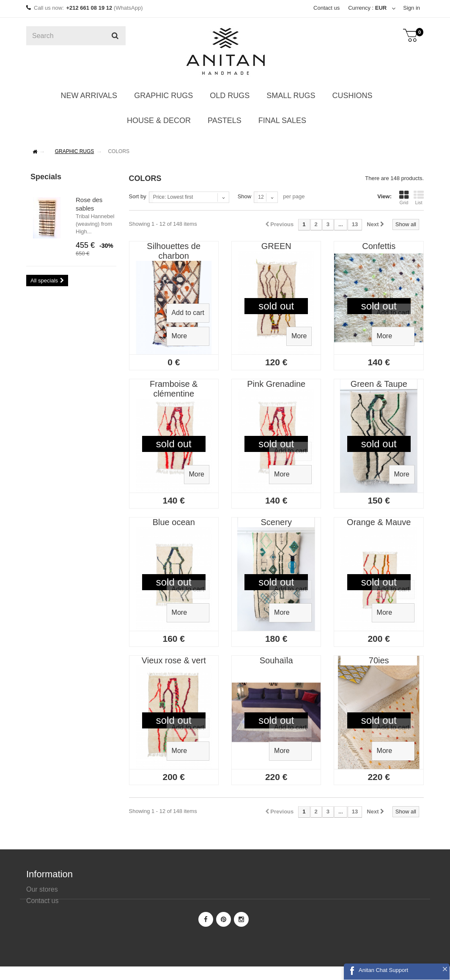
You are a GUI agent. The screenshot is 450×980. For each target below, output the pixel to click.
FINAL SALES (282, 120)
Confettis (379, 246)
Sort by (138, 196)
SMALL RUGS (291, 96)
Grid (404, 197)
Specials (46, 177)
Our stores (42, 889)
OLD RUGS (230, 96)
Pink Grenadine (276, 384)
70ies (379, 660)
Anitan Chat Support (383, 970)
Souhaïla (276, 660)
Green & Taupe (379, 384)
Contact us (327, 8)
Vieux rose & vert (174, 660)
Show (245, 196)
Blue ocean (174, 522)
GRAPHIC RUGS (163, 96)
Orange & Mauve (379, 522)
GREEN (276, 246)
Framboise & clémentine (174, 389)
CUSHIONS (353, 96)
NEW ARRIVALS (89, 96)
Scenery (276, 522)
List (419, 197)
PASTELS (225, 120)
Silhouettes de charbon (174, 251)
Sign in (412, 8)
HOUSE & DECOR (159, 120)
